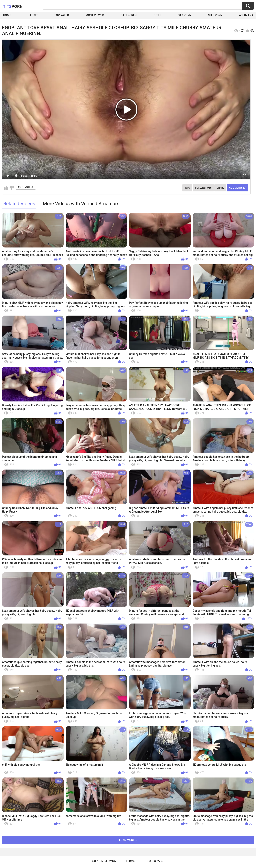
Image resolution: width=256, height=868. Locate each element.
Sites (157, 15)
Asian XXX (246, 15)
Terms (130, 861)
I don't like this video (11, 188)
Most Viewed (95, 15)
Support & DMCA (104, 861)
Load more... (128, 840)
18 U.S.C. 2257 (154, 861)
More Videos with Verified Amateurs (81, 204)
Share (220, 188)
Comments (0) (238, 188)
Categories (129, 15)
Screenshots (203, 188)
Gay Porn (184, 15)
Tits (13, 6)
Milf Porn (215, 15)
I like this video (6, 188)
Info (187, 188)
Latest (33, 15)
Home (7, 15)
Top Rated (62, 15)
